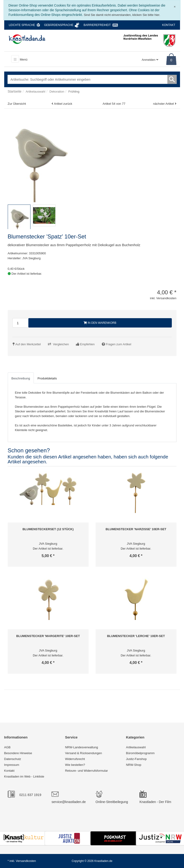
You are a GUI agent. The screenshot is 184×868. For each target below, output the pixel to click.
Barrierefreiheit (97, 25)
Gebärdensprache (59, 25)
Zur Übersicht (17, 104)
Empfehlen (87, 344)
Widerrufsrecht (75, 759)
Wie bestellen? (75, 765)
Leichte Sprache (22, 25)
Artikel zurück (63, 104)
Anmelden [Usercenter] (150, 60)
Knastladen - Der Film (155, 802)
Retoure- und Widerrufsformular (86, 771)
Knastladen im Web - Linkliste (24, 776)
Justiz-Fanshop (136, 759)
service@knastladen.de (69, 802)
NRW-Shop (133, 765)
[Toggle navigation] (15, 59)
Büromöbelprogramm (140, 753)
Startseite (15, 91)
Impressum (12, 765)
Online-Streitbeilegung (112, 802)
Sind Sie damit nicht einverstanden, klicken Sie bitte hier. (122, 15)
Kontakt (169, 25)
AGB (7, 747)
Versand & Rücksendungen (83, 753)
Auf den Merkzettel (28, 344)
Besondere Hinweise (18, 753)
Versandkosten (26, 861)
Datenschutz (13, 759)
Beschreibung (21, 378)
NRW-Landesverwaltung (81, 747)
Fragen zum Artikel (119, 344)
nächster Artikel (164, 104)
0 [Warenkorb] (171, 60)
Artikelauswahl (136, 747)
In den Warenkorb (100, 323)
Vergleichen (61, 344)
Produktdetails (47, 378)
